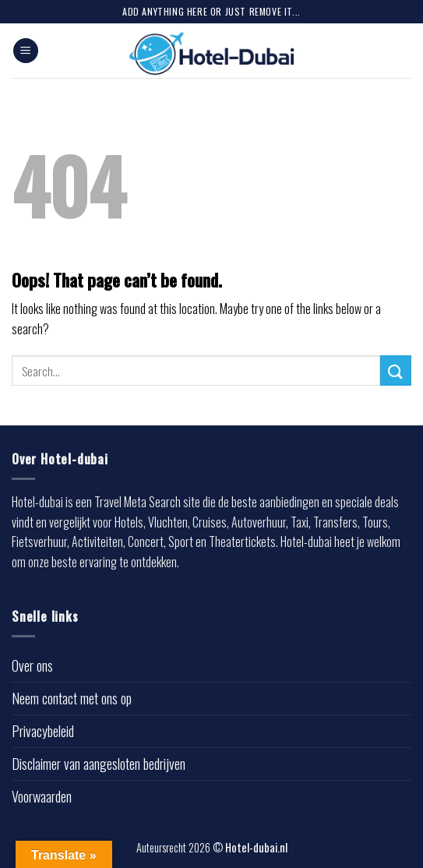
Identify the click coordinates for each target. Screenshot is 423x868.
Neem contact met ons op (72, 698)
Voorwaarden (42, 796)
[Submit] (396, 370)
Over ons (32, 665)
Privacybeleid (43, 731)
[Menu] (26, 51)
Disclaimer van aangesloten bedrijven (99, 764)
